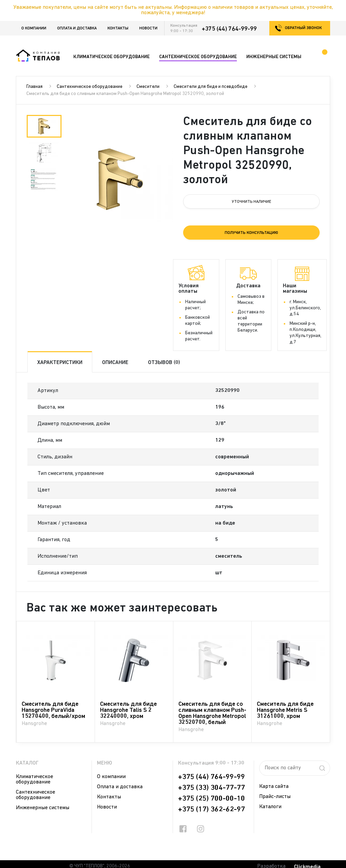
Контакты (118, 28)
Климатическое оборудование (34, 779)
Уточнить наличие (252, 202)
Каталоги (270, 807)
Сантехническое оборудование (90, 87)
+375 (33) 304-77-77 (212, 788)
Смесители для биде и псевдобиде (211, 87)
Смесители (148, 87)
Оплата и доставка (77, 28)
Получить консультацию (251, 233)
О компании (34, 28)
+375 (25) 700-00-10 (212, 799)
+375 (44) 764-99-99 (229, 29)
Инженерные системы (43, 808)
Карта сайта (274, 787)
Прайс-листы (275, 797)
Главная (34, 87)
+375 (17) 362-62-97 (212, 810)
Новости (148, 28)
